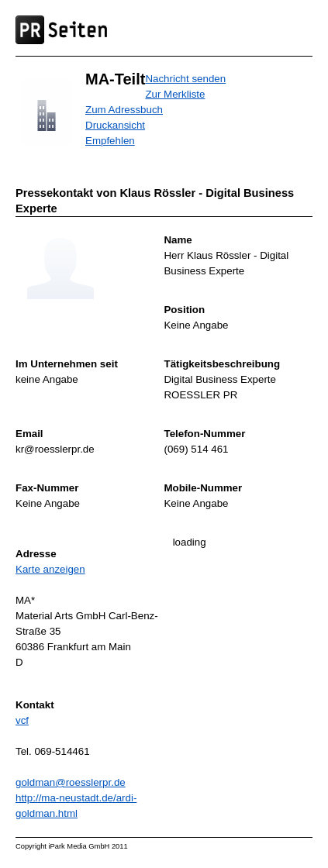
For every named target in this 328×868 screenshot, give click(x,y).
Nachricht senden (185, 79)
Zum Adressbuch (124, 110)
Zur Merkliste (175, 94)
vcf (22, 720)
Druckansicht (115, 125)
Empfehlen (110, 141)
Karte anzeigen (50, 569)
